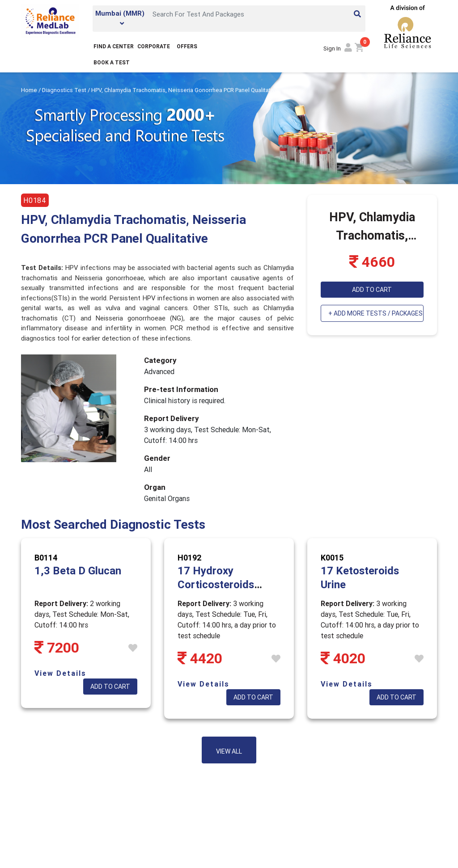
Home (30, 90)
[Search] (256, 14)
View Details (60, 673)
